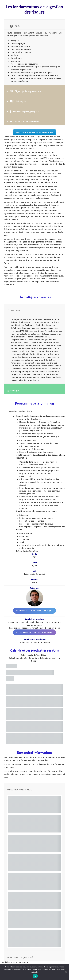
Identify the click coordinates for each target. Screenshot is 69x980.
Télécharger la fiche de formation (34, 132)
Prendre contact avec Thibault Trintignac (34, 611)
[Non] (66, 972)
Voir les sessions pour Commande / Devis (34, 632)
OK (35, 976)
